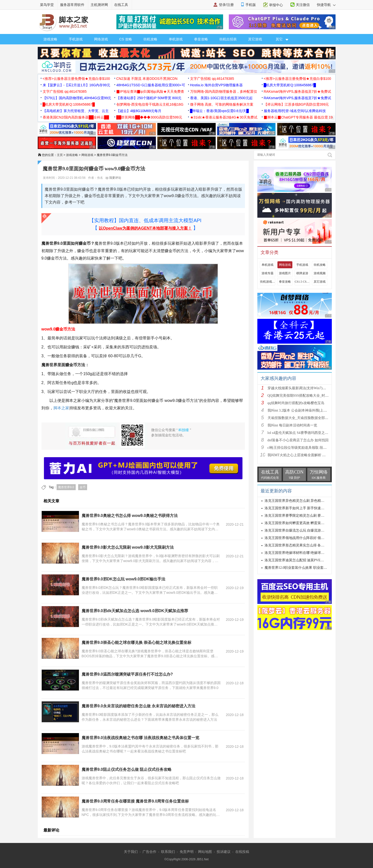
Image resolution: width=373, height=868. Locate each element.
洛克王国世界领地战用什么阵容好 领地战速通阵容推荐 (307, 538)
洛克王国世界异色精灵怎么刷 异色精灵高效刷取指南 (305, 501)
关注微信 (303, 5)
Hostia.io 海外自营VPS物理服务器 (216, 85)
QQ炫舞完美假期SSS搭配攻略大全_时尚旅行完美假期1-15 (312, 396)
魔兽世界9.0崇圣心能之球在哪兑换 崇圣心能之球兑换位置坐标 (137, 643)
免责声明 (187, 852)
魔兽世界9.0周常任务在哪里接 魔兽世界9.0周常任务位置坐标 (135, 801)
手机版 (251, 5)
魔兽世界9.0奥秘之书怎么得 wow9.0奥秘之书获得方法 (130, 516)
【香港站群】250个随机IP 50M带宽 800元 (149, 98)
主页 (60, 155)
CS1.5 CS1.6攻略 (302, 282)
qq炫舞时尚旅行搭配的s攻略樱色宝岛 (296, 403)
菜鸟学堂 (47, 5)
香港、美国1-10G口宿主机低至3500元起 (221, 98)
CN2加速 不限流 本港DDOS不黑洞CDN (147, 79)
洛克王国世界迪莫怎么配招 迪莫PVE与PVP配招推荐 (305, 560)
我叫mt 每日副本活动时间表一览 (292, 425)
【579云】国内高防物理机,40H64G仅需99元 (77, 98)
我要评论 (113, 178)
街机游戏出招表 (268, 282)
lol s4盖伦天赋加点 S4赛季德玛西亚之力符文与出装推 (308, 433)
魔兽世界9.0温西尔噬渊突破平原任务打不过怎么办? (127, 674)
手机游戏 (76, 39)
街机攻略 (150, 39)
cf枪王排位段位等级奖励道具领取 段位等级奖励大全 (307, 448)
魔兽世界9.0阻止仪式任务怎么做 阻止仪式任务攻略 (127, 769)
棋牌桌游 (302, 273)
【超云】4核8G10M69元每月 (139, 111)
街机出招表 (228, 39)
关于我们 (131, 852)
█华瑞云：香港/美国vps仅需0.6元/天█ (220, 111)
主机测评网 (99, 5)
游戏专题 (268, 273)
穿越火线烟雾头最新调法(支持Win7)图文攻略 (302, 388)
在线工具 (121, 5)
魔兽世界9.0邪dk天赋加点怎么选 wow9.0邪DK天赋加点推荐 (135, 611)
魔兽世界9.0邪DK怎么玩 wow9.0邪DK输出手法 (124, 579)
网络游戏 (101, 39)
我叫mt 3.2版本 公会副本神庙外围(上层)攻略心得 (305, 410)
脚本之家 (61, 408)
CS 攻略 (126, 39)
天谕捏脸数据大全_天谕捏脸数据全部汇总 (300, 418)
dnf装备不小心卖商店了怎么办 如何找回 (298, 440)
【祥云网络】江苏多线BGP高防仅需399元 (296, 104)
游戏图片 (285, 273)
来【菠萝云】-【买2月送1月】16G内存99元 (76, 85)
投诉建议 (224, 852)
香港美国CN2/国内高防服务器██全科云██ (76, 117)
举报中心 (276, 5)
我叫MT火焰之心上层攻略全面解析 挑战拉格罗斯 (305, 455)
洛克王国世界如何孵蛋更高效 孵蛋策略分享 (298, 523)
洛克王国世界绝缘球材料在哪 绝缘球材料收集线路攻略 (307, 553)
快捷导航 (326, 5)
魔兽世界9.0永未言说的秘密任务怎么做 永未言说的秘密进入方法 (139, 706)
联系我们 (168, 852)
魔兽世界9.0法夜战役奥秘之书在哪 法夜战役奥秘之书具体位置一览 (141, 738)
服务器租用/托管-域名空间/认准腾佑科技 (295, 111)
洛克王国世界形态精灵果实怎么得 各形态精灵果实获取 (307, 545)
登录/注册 (226, 5)
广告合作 (149, 852)
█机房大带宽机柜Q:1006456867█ (290, 85)
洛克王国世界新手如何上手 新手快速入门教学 (300, 508)
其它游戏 (255, 39)
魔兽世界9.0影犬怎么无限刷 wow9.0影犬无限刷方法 (128, 547)
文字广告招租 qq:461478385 (212, 79)
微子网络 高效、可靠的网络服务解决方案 (222, 104)
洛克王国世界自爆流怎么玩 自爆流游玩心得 (298, 530)
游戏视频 (320, 273)
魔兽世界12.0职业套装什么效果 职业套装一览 (299, 568)
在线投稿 (242, 852)
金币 (83, 487)
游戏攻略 (50, 39)
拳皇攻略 (201, 39)
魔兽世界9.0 (66, 487)
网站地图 (205, 852)
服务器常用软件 (72, 5)
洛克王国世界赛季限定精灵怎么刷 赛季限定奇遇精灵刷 (307, 516)
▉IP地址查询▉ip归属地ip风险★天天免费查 (150, 91)
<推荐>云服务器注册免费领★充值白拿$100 (76, 79)
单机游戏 (176, 39)
